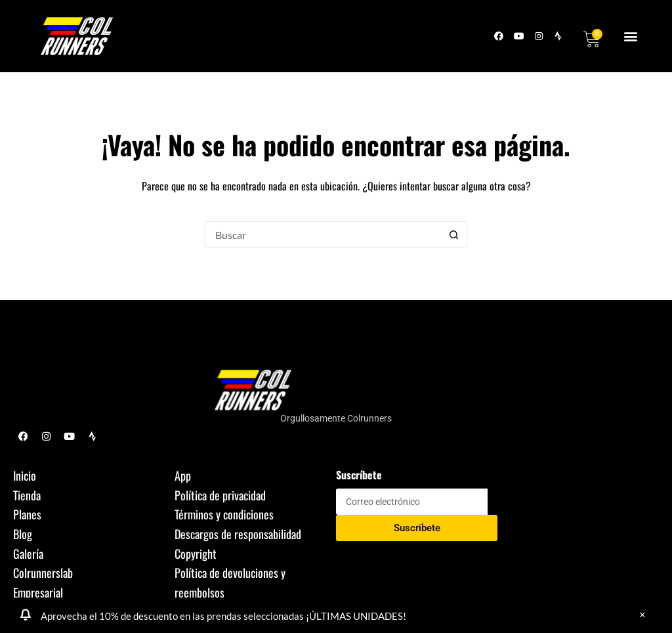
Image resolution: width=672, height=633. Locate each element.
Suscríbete (359, 475)
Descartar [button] (642, 615)
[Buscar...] (323, 234)
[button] (631, 36)
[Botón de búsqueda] (454, 234)
